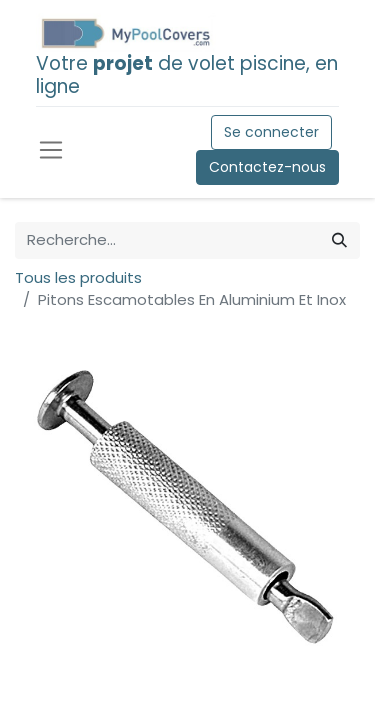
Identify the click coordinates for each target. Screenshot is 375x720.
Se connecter (271, 132)
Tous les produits (78, 277)
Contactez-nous (267, 167)
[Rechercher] (339, 240)
